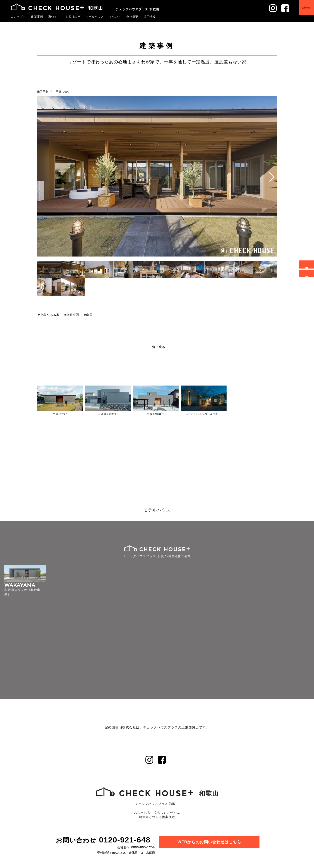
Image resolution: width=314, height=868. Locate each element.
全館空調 (73, 315)
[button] (272, 177)
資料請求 (307, 273)
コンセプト (18, 17)
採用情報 (150, 17)
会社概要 (132, 17)
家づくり (54, 17)
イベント (115, 17)
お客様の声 (73, 17)
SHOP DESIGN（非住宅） (204, 414)
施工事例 (43, 91)
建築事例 (37, 17)
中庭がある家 (50, 315)
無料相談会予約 (307, 264)
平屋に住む (63, 91)
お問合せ (303, 11)
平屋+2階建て (156, 414)
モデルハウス (95, 17)
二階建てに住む (108, 414)
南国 (89, 315)
